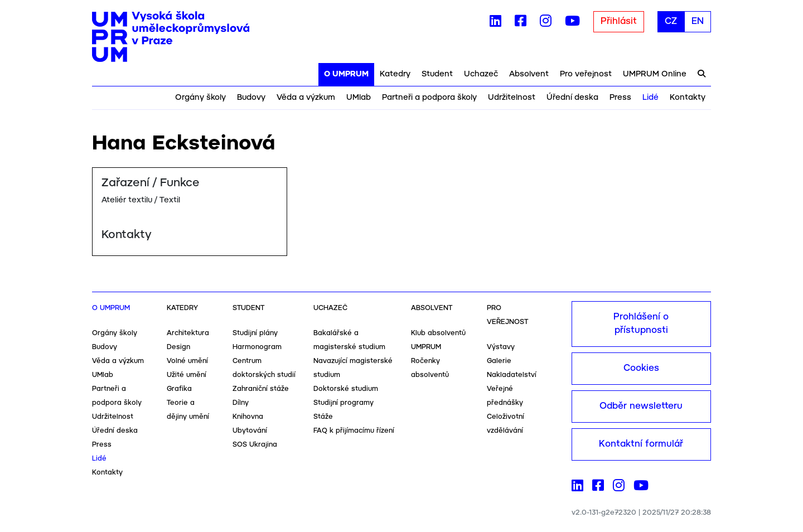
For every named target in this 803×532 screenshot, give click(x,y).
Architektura (188, 333)
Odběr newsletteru (641, 406)
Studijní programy (344, 403)
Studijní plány (255, 333)
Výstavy (501, 347)
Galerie (499, 361)
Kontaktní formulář (641, 444)
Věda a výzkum (306, 98)
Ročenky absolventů (430, 368)
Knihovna (248, 417)
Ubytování (250, 431)
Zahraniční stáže (261, 389)
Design (178, 347)
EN (698, 21)
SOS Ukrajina (255, 445)
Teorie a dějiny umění (188, 410)
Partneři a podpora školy (429, 98)
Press (620, 98)
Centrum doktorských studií (264, 368)
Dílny (241, 403)
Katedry (395, 74)
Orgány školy (200, 98)
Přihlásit (619, 21)
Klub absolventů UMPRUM (438, 340)
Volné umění (187, 361)
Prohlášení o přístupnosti (641, 324)
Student (437, 74)
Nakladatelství (512, 375)
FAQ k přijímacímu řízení (354, 431)
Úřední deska (572, 98)
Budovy (251, 98)
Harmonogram (257, 347)
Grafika (179, 389)
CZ (671, 21)
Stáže (323, 417)
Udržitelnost (512, 98)
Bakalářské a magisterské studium (349, 340)
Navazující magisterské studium (353, 368)
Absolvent (529, 74)
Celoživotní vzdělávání (505, 424)
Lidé (650, 98)
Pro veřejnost (586, 74)
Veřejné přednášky (505, 396)
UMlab (359, 98)
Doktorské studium (346, 389)
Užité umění (187, 375)
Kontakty (688, 98)
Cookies (641, 368)
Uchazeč (481, 74)
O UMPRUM (346, 74)
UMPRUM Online (655, 74)
